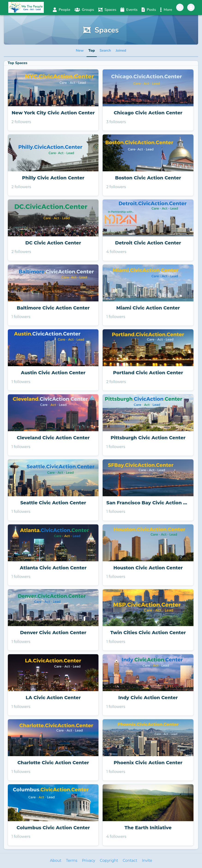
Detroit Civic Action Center (148, 243)
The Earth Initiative (148, 828)
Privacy (88, 861)
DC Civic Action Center (53, 243)
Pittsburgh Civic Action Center (148, 438)
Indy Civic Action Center (148, 698)
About (56, 861)
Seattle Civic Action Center (53, 503)
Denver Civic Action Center (53, 633)
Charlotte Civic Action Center (53, 763)
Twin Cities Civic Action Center (148, 633)
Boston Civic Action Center (148, 178)
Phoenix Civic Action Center (148, 763)
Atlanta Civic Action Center (53, 568)
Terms (72, 861)
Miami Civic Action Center (148, 308)
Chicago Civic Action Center (148, 113)
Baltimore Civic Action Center (53, 308)
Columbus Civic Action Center (53, 828)
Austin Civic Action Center (53, 373)
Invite (147, 861)
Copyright (109, 861)
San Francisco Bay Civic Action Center (148, 503)
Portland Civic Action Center (148, 373)
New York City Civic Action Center (53, 113)
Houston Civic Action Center (148, 568)
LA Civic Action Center (53, 698)
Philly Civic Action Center (53, 178)
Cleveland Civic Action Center (53, 438)
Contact (130, 861)
